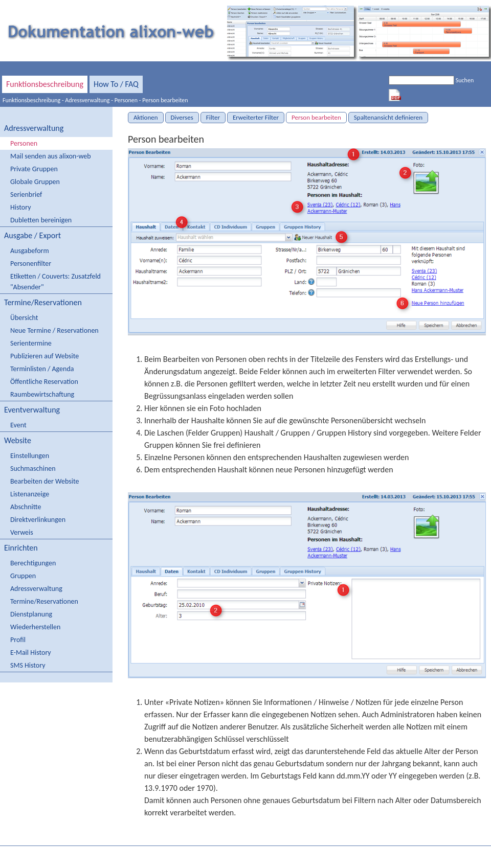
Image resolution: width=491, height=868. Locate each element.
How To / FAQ (116, 84)
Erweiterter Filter (256, 117)
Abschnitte (26, 507)
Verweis (22, 532)
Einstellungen (30, 456)
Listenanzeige (30, 494)
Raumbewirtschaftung (42, 394)
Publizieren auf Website (44, 356)
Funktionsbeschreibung (45, 84)
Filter (213, 117)
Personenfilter (31, 264)
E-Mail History (31, 653)
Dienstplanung (31, 614)
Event (18, 425)
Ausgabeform (30, 251)
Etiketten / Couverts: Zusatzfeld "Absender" (55, 282)
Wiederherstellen (35, 627)
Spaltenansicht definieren (388, 117)
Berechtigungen (33, 563)
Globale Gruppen (35, 182)
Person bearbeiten (165, 100)
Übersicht (24, 318)
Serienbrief (26, 195)
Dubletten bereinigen (41, 220)
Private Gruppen (34, 169)
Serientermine (31, 343)
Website (18, 440)
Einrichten (21, 548)
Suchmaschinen (33, 469)
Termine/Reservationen (43, 302)
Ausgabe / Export (32, 235)
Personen (126, 100)
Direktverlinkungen (38, 520)
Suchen (465, 80)
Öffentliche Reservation (44, 382)
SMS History (28, 665)
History (20, 207)
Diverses (182, 117)
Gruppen (23, 576)
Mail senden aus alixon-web (51, 156)
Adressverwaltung (87, 100)
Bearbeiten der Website (44, 481)
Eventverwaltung (32, 410)
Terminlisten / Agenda (42, 369)
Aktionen (146, 117)
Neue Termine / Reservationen (54, 330)
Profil (18, 640)
